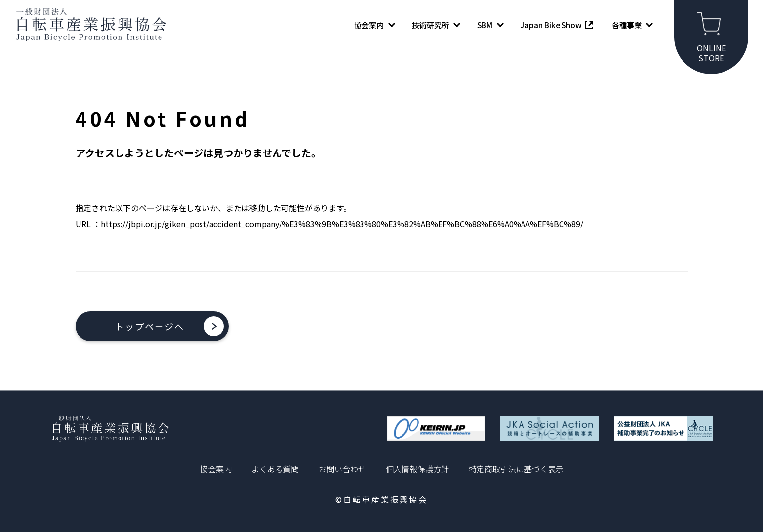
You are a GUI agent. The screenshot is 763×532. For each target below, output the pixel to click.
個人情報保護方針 (417, 469)
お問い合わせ (342, 469)
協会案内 (216, 469)
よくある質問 (275, 469)
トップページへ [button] (150, 326)
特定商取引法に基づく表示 (516, 469)
